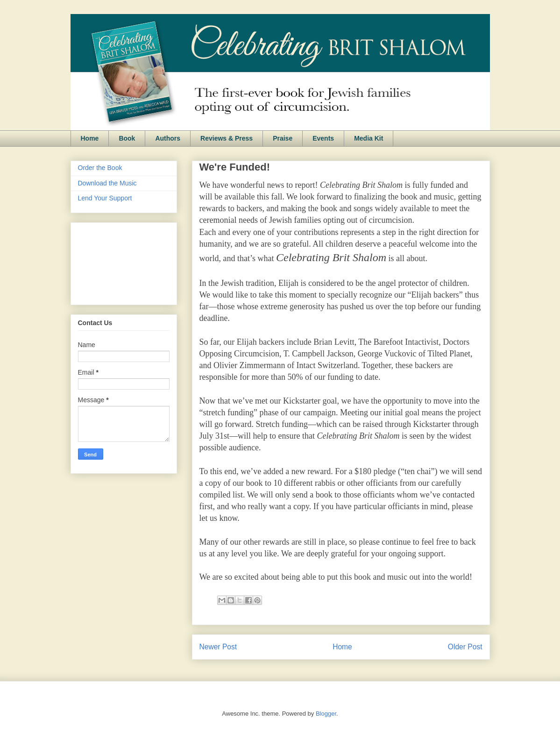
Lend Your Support (105, 198)
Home (90, 138)
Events (323, 138)
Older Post (465, 647)
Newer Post (218, 647)
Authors (168, 138)
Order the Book (100, 168)
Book (127, 138)
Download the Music (107, 183)
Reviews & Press (227, 138)
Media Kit (369, 138)
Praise (283, 138)
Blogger (326, 714)
